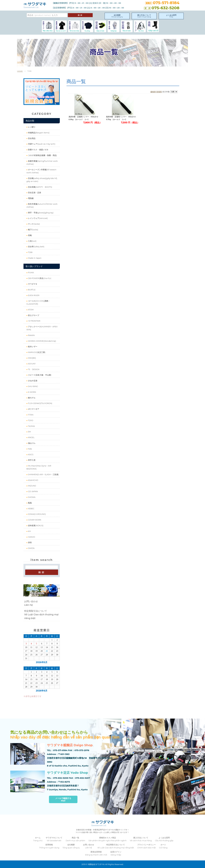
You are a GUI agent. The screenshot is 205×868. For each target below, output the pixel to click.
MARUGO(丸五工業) (36, 352)
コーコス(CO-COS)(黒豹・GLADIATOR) (38, 302)
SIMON (31, 548)
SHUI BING (33, 386)
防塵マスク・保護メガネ (38, 150)
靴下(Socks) (33, 230)
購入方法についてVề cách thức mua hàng (141, 839)
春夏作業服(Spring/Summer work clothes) (42, 162)
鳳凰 (30, 503)
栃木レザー (32, 347)
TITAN (30, 415)
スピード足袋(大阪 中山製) (39, 375)
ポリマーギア (33, 409)
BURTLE (31, 290)
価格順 (153, 92)
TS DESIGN (33, 369)
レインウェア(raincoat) (38, 218)
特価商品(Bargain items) (38, 133)
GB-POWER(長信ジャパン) (39, 278)
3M (29, 432)
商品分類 (30, 121)
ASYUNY (32, 364)
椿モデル (31, 398)
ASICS (30, 454)
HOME (20, 71)
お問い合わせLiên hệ (31, 603)
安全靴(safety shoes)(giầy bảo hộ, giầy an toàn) (42, 180)
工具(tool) (32, 241)
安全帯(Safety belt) (36, 247)
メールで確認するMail (63, 800)
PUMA (31, 273)
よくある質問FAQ (171, 16)
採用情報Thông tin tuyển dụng (49, 846)
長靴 (30, 235)
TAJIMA (31, 426)
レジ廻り (31, 127)
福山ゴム (31, 443)
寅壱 (30, 542)
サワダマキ (32, 284)
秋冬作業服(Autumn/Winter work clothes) (42, 205)
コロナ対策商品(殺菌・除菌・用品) (42, 155)
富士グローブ (33, 315)
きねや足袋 (32, 381)
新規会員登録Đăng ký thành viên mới (96, 853)
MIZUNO (32, 486)
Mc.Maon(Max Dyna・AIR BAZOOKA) (39, 467)
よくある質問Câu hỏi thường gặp (164, 839)
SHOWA (31, 497)
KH (29, 531)
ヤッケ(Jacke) (34, 224)
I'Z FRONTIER (34, 321)
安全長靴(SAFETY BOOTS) (40, 187)
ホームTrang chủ (38, 839)
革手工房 (31, 460)
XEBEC (31, 509)
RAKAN (31, 335)
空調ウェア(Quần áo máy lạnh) (41, 144)
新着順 (159, 92)
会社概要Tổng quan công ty (71, 846)
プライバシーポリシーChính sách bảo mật (146, 846)
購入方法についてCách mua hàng (144, 16)
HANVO (31, 537)
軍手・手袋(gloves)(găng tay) (40, 213)
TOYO (30, 420)
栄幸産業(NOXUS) (35, 525)
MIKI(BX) (32, 358)
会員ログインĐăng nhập (116, 853)
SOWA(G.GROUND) (37, 514)
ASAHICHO (33, 480)
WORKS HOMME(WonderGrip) (42, 341)
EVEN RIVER (33, 295)
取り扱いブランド (34, 266)
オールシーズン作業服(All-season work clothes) (41, 171)
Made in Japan (34, 258)
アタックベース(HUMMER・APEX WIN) (42, 328)
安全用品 (31, 138)
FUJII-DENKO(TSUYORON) (40, 403)
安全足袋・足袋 (34, 193)
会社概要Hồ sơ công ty (117, 16)
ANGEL (31, 437)
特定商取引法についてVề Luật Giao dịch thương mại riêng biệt (41, 615)
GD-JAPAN (33, 491)
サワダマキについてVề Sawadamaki (54, 839)
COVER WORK (34, 520)
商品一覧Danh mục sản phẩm (75, 839)
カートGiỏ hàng (163, 846)
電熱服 (30, 198)
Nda (30, 449)
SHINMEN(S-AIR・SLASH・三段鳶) (43, 474)
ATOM (31, 310)
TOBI (30, 252)
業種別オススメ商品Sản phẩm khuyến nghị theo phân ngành (108, 839)
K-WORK (32, 392)
